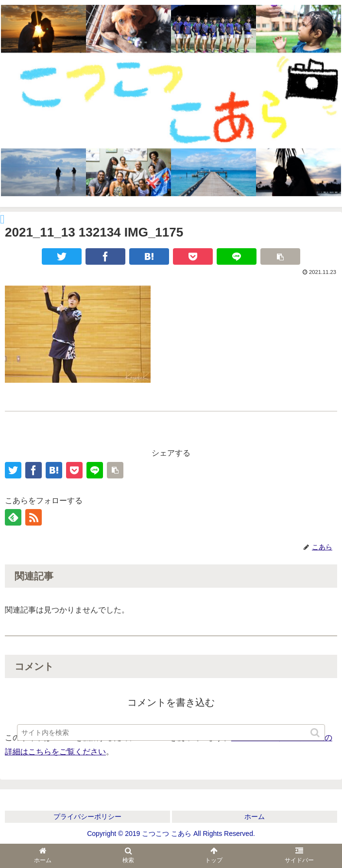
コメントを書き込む (171, 702)
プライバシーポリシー (87, 817)
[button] (316, 733)
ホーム (255, 817)
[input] (171, 732)
